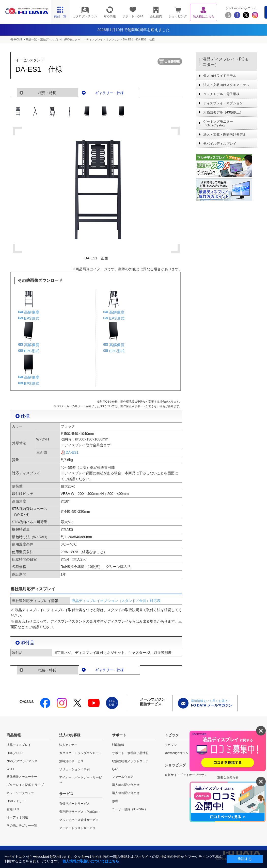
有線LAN (13, 809)
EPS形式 (32, 318)
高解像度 (32, 312)
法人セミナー (68, 745)
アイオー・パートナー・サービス (81, 780)
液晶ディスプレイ (19, 745)
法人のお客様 (70, 735)
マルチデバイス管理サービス (79, 820)
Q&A (115, 769)
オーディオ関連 (17, 817)
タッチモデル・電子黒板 (221, 94)
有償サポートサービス (74, 804)
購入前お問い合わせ (126, 785)
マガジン (171, 745)
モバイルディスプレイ (220, 144)
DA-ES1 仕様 (145, 39)
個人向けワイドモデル (220, 76)
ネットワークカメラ (20, 793)
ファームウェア (123, 777)
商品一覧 (31, 39)
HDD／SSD (15, 753)
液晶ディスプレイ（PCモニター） (62, 39)
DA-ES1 (128, 39)
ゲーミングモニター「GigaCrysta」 (218, 123)
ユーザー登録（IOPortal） (130, 809)
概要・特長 (47, 93)
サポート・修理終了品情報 (130, 753)
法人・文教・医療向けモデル (225, 134)
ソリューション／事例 (74, 769)
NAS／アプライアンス (22, 761)
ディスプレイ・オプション (103, 39)
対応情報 (118, 745)
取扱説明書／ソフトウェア (130, 761)
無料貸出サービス (71, 761)
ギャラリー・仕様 (109, 93)
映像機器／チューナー (22, 777)
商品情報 (14, 735)
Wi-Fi (10, 769)
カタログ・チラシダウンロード (81, 753)
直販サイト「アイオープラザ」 (186, 775)
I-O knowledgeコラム (243, 8)
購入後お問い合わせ (126, 793)
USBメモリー (16, 801)
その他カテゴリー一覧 (22, 826)
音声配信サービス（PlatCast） (80, 812)
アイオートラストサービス (77, 828)
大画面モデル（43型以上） (223, 112)
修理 (115, 801)
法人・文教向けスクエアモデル (226, 85)
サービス (66, 794)
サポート (119, 735)
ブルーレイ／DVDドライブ (25, 785)
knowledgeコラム (176, 753)
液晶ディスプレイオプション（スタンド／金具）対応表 (116, 601)
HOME (18, 39)
